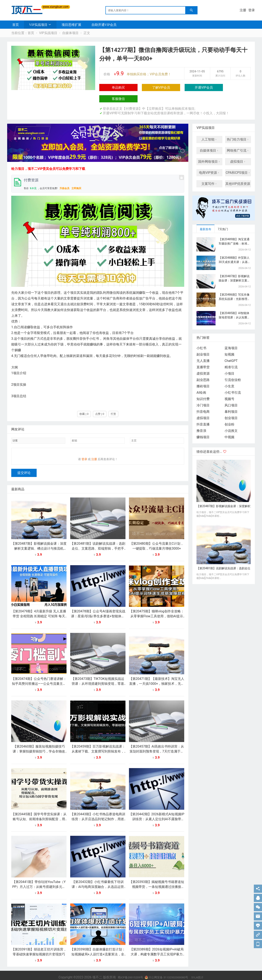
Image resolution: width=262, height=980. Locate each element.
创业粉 (229, 413)
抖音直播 (203, 413)
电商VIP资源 (209, 161)
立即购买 (76, 177)
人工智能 (209, 128)
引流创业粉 (233, 369)
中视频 (229, 426)
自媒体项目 (70, 33)
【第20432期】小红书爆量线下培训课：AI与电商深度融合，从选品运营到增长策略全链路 (98, 878)
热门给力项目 (238, 128)
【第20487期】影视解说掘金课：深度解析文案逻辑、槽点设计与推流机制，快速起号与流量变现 (39, 540)
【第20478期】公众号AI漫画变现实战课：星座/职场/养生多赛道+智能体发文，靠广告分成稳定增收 (98, 607)
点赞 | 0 (100, 403)
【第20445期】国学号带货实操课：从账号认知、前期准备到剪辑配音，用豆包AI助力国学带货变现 (39, 810)
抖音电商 (203, 400)
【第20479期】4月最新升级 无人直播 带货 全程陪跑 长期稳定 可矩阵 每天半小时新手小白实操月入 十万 (39, 607)
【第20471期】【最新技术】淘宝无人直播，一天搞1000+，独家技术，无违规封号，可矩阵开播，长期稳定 (157, 675)
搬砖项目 (203, 375)
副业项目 (203, 343)
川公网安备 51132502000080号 (168, 968)
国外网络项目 (209, 150)
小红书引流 (233, 381)
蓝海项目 (231, 337)
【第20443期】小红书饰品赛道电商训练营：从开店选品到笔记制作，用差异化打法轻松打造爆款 (98, 810)
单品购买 (112, 87)
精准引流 (231, 356)
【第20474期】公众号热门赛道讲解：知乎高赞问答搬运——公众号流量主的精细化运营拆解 (39, 675)
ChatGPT (231, 349)
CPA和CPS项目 (238, 161)
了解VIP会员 (140, 87)
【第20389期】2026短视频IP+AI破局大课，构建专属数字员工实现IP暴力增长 (157, 945)
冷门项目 (203, 394)
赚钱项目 (203, 426)
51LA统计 (203, 968)
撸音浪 (201, 419)
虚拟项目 (238, 150)
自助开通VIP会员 (104, 25)
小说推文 (231, 419)
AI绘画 (201, 381)
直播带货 (203, 356)
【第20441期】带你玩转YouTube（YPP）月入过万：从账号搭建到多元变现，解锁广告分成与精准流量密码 (39, 878)
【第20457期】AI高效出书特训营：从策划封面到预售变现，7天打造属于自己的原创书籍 (157, 743)
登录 (252, 10)
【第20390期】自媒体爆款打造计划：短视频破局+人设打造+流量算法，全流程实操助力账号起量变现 (98, 945)
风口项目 (231, 394)
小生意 (229, 375)
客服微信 (198, 87)
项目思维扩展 (71, 25)
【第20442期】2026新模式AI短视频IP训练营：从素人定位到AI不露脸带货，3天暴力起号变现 (157, 810)
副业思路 (203, 369)
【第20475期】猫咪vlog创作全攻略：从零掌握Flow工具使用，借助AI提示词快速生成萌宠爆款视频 (157, 607)
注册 (243, 10)
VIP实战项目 (38, 25)
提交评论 (24, 464)
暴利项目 (231, 400)
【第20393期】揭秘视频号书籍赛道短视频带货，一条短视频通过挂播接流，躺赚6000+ (157, 878)
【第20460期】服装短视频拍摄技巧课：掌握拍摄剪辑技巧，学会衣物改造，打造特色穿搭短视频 (39, 743)
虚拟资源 (203, 362)
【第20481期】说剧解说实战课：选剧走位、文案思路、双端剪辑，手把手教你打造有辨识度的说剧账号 (98, 540)
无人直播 (203, 349)
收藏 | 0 (84, 403)
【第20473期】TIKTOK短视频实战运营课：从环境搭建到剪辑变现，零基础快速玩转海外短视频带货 (98, 675)
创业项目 (231, 407)
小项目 (229, 362)
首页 (16, 25)
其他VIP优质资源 (238, 172)
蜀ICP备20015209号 (126, 968)
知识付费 (203, 388)
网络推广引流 (238, 139)
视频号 (229, 388)
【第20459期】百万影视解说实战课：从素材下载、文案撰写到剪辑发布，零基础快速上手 (98, 743)
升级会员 (64, 177)
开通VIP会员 (169, 87)
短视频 (229, 343)
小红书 (201, 337)
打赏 (113, 403)
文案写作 (209, 172)
